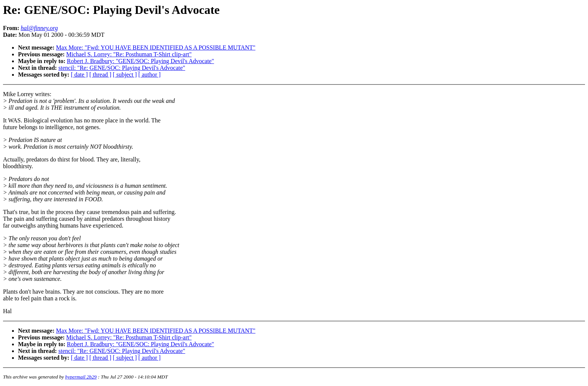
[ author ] (150, 75)
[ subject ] (125, 75)
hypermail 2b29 (81, 377)
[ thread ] (100, 75)
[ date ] (79, 75)
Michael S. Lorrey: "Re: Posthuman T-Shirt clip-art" (129, 54)
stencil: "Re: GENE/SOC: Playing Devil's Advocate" (122, 68)
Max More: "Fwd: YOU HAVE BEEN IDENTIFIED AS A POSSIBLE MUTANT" (156, 47)
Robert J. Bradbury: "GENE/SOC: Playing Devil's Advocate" (140, 61)
